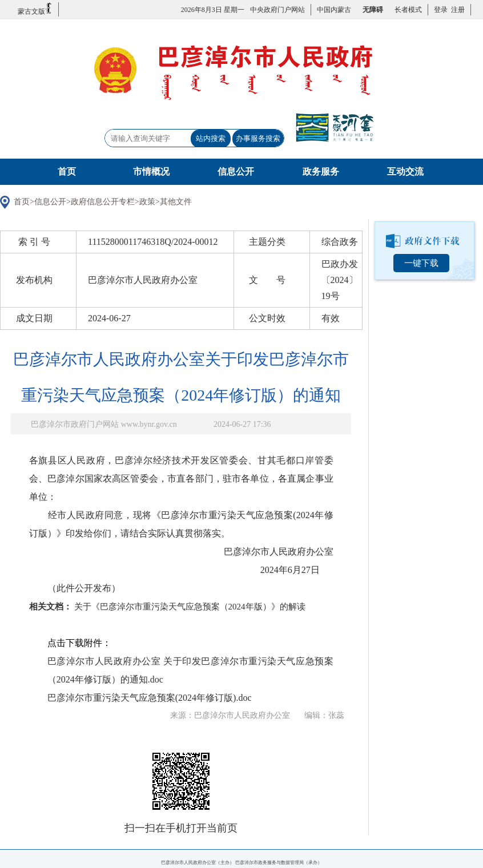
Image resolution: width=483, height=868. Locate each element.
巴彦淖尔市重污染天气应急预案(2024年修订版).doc (150, 698)
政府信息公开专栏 (103, 202)
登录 (441, 10)
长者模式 (408, 10)
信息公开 (236, 171)
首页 (67, 171)
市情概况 (151, 171)
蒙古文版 (35, 9)
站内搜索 (211, 138)
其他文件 (176, 202)
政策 (147, 202)
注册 (456, 10)
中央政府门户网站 (277, 10)
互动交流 (405, 171)
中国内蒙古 (334, 10)
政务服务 (321, 171)
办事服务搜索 (258, 138)
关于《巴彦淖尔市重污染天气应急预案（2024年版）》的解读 (190, 607)
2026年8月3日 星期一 (213, 10)
